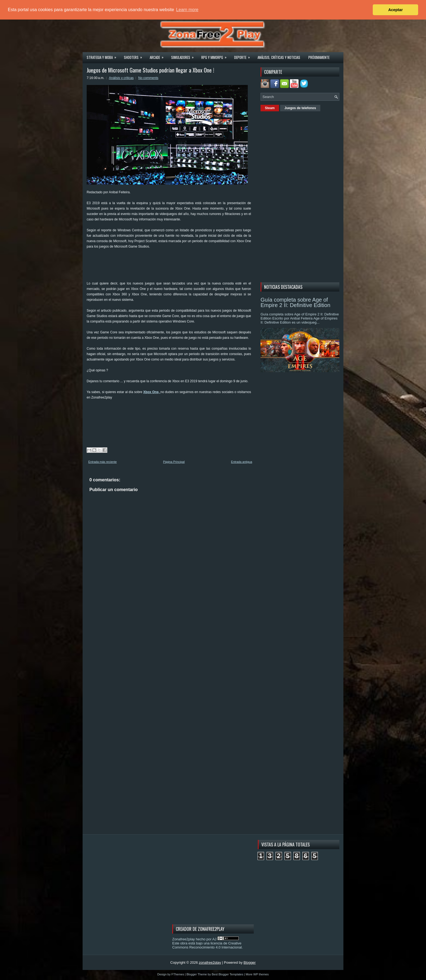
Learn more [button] (187, 10)
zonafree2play (210, 962)
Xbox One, (152, 392)
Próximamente (319, 57)
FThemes (178, 974)
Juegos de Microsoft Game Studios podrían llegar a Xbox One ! (150, 70)
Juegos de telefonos (300, 108)
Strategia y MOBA (103, 56)
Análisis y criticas (121, 78)
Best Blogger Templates (227, 974)
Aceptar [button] (396, 10)
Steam (270, 108)
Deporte (244, 56)
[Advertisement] (186, 267)
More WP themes (257, 974)
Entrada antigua (242, 462)
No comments (148, 78)
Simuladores (184, 56)
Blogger (250, 962)
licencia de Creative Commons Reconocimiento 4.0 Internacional (207, 945)
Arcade (158, 56)
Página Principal (174, 462)
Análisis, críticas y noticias (279, 57)
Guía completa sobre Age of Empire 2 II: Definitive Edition (295, 302)
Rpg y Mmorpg (216, 56)
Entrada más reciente (103, 462)
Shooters (135, 56)
